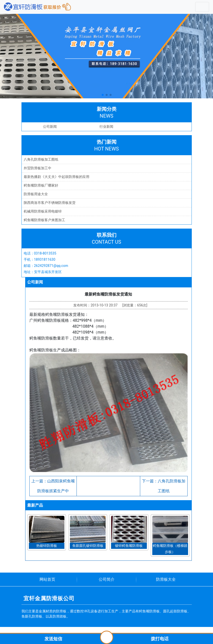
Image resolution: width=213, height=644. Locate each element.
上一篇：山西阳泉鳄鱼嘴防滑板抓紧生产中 (53, 486)
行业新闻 (106, 127)
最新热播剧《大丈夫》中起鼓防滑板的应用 (57, 177)
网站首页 (47, 579)
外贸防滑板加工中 (38, 168)
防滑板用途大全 (36, 194)
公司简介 (107, 579)
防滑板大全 (166, 579)
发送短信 (53, 639)
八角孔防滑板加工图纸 (41, 159)
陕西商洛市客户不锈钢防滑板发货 (50, 203)
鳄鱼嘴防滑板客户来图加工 (44, 220)
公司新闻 (50, 127)
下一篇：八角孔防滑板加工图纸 (164, 486)
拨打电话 (160, 639)
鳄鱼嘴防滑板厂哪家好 (41, 185)
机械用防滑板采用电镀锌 (43, 211)
